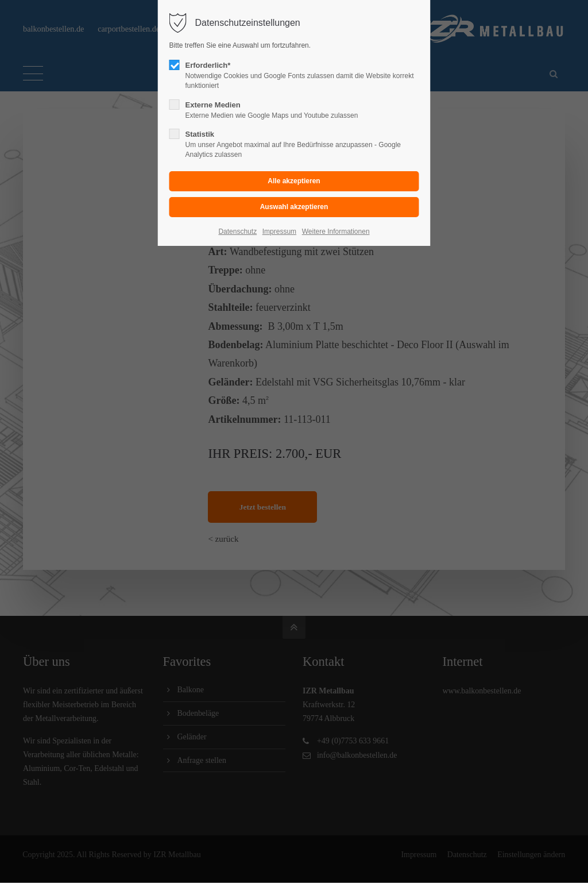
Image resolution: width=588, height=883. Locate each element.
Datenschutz (237, 232)
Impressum (279, 232)
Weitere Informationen (336, 232)
